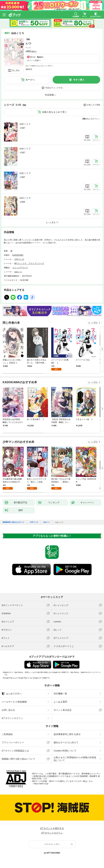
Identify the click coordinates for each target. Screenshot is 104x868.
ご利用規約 (7, 734)
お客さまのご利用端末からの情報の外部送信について (75, 759)
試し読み (16, 70)
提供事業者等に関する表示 (67, 734)
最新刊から (95, 119)
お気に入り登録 (93, 105)
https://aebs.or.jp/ (41, 784)
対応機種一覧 (60, 694)
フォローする (30, 44)
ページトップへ (52, 844)
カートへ (30, 80)
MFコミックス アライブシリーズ (29, 263)
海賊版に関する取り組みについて (18, 759)
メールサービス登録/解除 (14, 702)
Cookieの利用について (65, 751)
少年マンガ (19, 259)
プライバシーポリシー (13, 742)
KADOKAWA (18, 255)
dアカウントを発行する (52, 828)
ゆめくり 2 (25, 149)
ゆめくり (18, 272)
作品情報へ (50, 95)
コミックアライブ (20, 268)
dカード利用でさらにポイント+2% (38, 66)
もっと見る (93, 323)
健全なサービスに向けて (66, 742)
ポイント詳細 (33, 60)
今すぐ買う (79, 80)
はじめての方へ (12, 694)
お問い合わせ (8, 710)
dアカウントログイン (12, 718)
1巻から (86, 119)
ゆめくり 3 (25, 173)
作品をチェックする (54, 88)
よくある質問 (60, 702)
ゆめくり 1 (25, 124)
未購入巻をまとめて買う (54, 112)
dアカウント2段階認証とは (15, 751)
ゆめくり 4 (25, 198)
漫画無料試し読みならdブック (13, 522)
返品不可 (29, 69)
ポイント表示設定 (63, 710)
